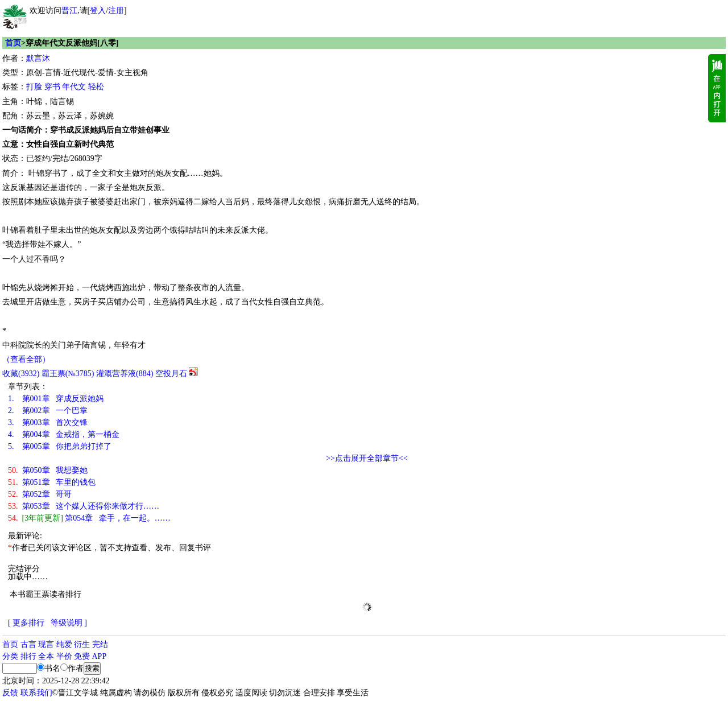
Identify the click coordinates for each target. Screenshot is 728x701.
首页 (13, 43)
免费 (82, 656)
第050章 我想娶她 (48, 470)
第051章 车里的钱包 (52, 482)
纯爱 (64, 644)
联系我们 (36, 693)
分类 (10, 656)
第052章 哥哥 (40, 494)
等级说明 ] (69, 623)
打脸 (34, 87)
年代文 (74, 87)
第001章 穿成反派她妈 (56, 399)
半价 (64, 656)
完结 (100, 644)
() (21, 374)
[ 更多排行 (26, 623)
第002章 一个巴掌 (48, 411)
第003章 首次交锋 (48, 422)
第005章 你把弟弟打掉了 (60, 446)
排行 (28, 656)
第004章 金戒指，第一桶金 (64, 434)
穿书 (52, 87)
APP (100, 656)
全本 (46, 656)
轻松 (96, 87)
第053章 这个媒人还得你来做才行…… (84, 506)
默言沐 (38, 58)
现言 (46, 644)
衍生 (82, 644)
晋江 (69, 11)
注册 (116, 11)
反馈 (10, 693)
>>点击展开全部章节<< (367, 458)
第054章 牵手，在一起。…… (89, 518)
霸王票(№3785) (68, 374)
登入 (98, 11)
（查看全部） (26, 359)
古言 (28, 644)
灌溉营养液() (125, 374)
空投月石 (171, 374)
